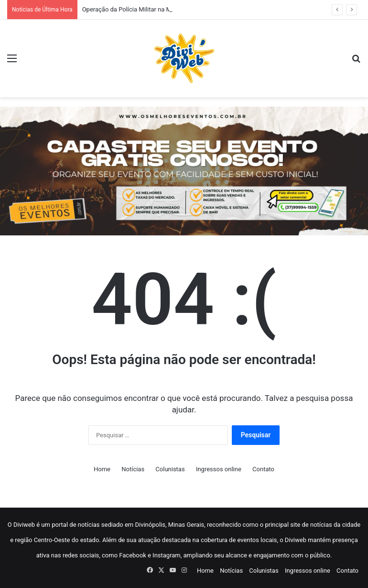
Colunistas (170, 469)
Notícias (133, 469)
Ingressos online (219, 469)
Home (102, 469)
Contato (263, 469)
